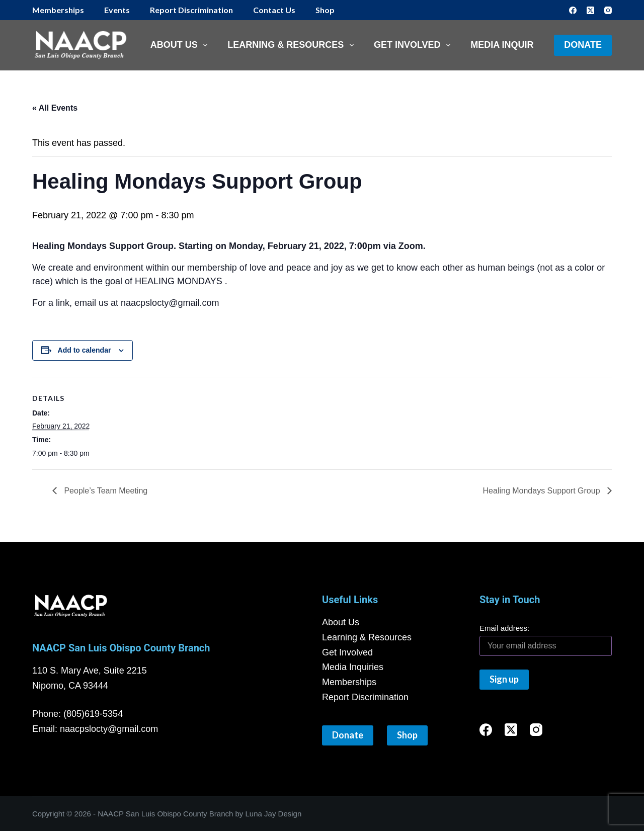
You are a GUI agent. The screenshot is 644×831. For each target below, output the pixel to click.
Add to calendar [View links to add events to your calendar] (85, 350)
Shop (325, 10)
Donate (583, 45)
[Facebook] (573, 10)
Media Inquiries (509, 45)
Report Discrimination (191, 10)
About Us (181, 45)
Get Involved (414, 45)
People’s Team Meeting (105, 491)
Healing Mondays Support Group (543, 491)
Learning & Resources (293, 45)
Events (117, 10)
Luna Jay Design (274, 814)
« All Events (55, 108)
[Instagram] (608, 10)
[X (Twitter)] (590, 10)
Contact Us (274, 10)
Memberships (58, 10)
